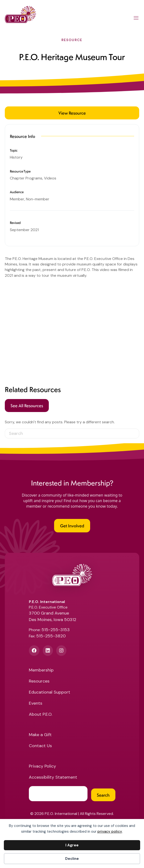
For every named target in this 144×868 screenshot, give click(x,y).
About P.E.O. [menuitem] (41, 715)
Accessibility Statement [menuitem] (53, 778)
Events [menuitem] (36, 704)
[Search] (72, 434)
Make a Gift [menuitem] (40, 735)
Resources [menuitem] (39, 681)
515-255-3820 (51, 636)
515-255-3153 (56, 630)
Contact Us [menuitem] (40, 746)
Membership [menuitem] (41, 670)
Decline (72, 859)
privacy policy (110, 831)
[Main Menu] (136, 19)
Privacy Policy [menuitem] (42, 766)
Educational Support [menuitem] (50, 693)
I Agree (72, 845)
